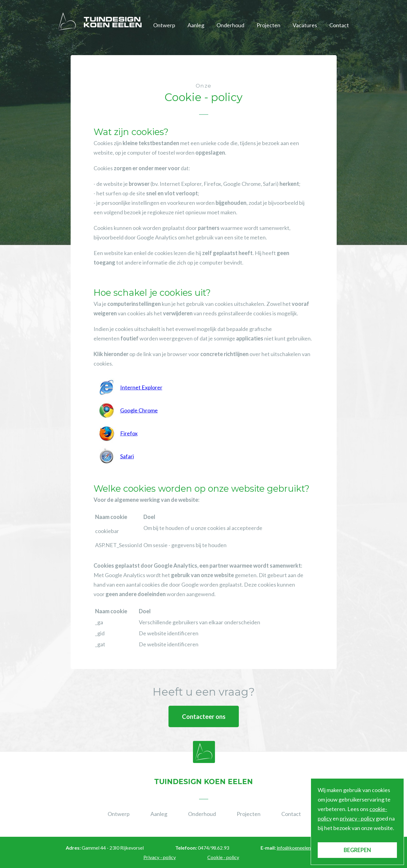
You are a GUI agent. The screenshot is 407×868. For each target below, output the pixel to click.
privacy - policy (357, 818)
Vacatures (305, 25)
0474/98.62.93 (213, 848)
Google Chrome (139, 410)
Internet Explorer (141, 387)
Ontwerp (164, 25)
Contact (339, 25)
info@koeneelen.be (297, 848)
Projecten (268, 25)
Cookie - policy (223, 857)
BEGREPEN (357, 850)
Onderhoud (230, 25)
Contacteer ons (204, 716)
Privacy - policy (160, 857)
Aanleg (196, 25)
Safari (127, 456)
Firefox (129, 433)
